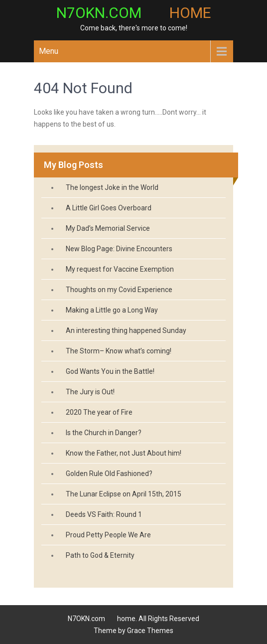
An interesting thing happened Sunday (126, 330)
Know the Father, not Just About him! (124, 453)
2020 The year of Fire (99, 412)
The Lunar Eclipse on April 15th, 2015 (124, 494)
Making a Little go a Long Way (112, 310)
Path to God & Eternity (100, 555)
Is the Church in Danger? (104, 433)
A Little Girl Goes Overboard (109, 208)
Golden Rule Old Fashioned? (109, 474)
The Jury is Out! (90, 392)
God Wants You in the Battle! (110, 371)
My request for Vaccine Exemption (120, 269)
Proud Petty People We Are (108, 535)
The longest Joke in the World (112, 187)
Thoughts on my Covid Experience (119, 290)
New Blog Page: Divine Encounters (119, 249)
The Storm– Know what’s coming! (119, 351)
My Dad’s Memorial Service (108, 228)
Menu (49, 51)
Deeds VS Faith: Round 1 (104, 514)
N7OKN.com (134, 13)
